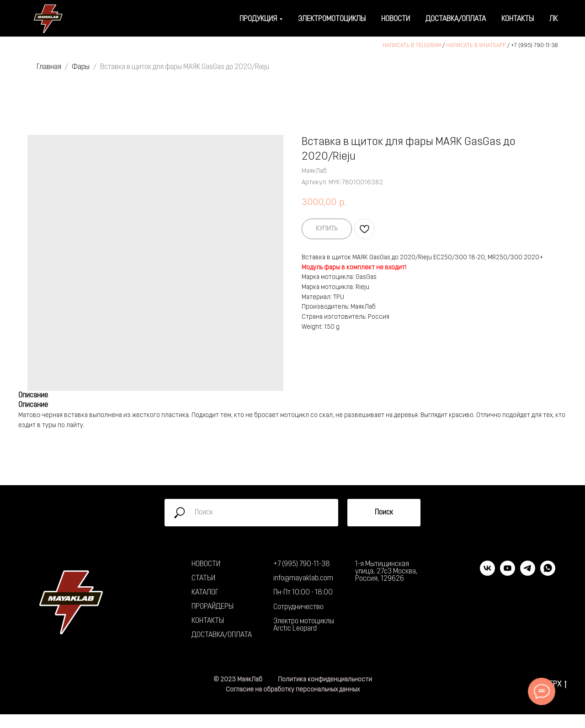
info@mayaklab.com (303, 578)
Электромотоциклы (332, 19)
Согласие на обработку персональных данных (293, 690)
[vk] (487, 573)
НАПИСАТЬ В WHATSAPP (476, 46)
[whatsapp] (548, 573)
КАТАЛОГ (205, 593)
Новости (396, 19)
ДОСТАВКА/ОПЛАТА (222, 635)
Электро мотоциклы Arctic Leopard (304, 625)
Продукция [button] (258, 19)
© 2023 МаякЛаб (238, 680)
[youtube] (508, 573)
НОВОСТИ (206, 564)
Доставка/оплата (456, 19)
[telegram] (528, 573)
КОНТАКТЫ (208, 621)
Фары (81, 67)
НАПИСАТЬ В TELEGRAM (412, 46)
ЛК (553, 19)
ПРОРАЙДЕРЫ (213, 607)
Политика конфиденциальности (325, 680)
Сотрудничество (298, 607)
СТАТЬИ (203, 578)
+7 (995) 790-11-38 (534, 46)
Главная (49, 67)
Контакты (518, 19)
